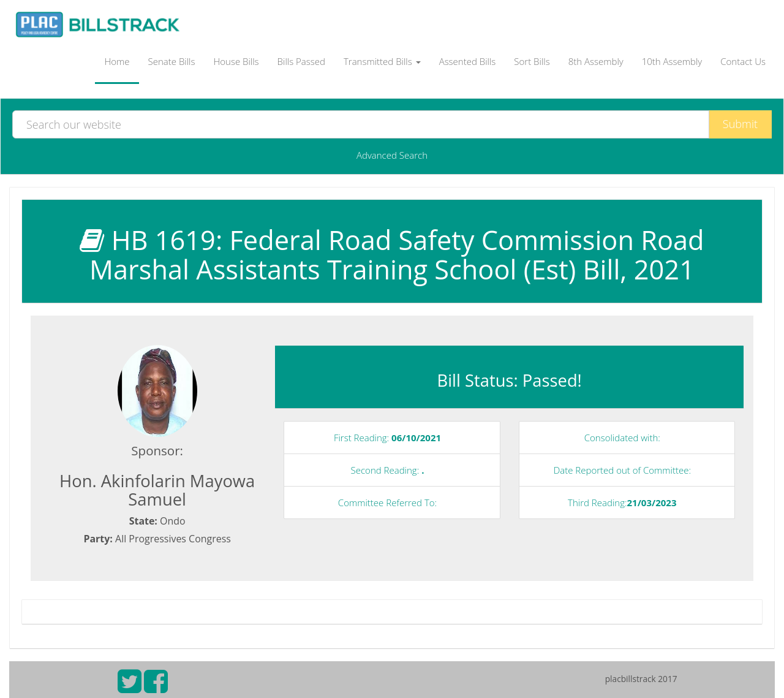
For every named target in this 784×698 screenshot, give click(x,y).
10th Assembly (672, 61)
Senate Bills (172, 61)
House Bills (236, 61)
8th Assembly (596, 61)
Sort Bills (532, 61)
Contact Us (743, 61)
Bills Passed (301, 61)
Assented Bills (468, 61)
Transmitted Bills (382, 61)
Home (117, 61)
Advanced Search (392, 155)
